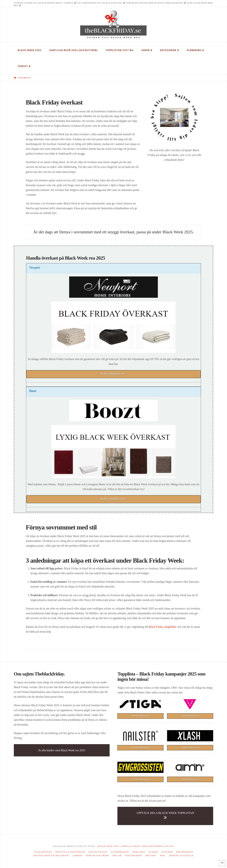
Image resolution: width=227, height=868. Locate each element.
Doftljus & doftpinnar (70, 852)
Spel (163, 855)
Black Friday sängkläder (162, 627)
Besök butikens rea (141, 716)
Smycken (151, 855)
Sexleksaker (133, 855)
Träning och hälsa (181, 855)
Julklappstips (43, 852)
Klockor (167, 852)
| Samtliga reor (129, 846)
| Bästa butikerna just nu (157, 846)
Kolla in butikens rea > (114, 374)
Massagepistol (98, 852)
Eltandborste (120, 852)
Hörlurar (139, 852)
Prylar (117, 855)
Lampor (78, 855)
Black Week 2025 (108, 846)
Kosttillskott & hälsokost (51, 855)
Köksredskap (185, 852)
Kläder (153, 852)
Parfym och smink (97, 855)
